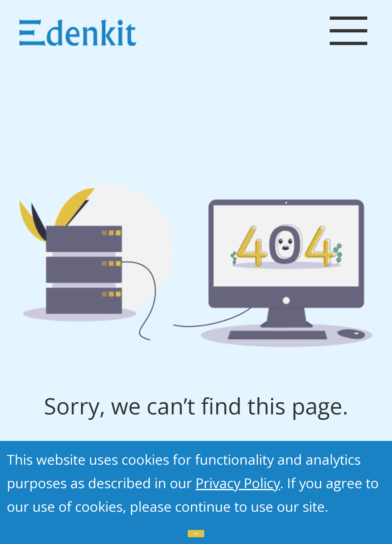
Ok (196, 534)
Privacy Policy (238, 483)
